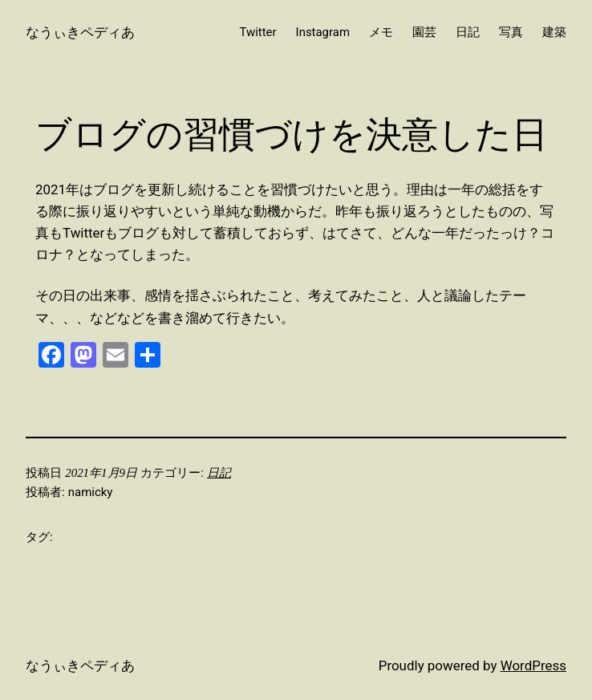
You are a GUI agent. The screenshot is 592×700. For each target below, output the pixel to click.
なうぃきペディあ (80, 32)
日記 (219, 473)
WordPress (533, 665)
